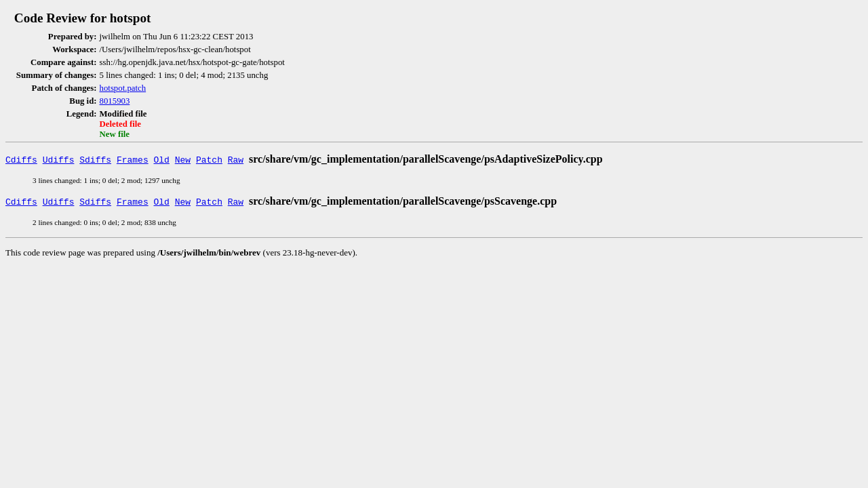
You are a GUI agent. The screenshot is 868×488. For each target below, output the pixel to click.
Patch (209, 159)
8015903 (115, 101)
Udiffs (59, 159)
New (183, 159)
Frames (133, 159)
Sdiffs (95, 159)
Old (162, 159)
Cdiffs (21, 159)
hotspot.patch (123, 88)
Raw (236, 159)
